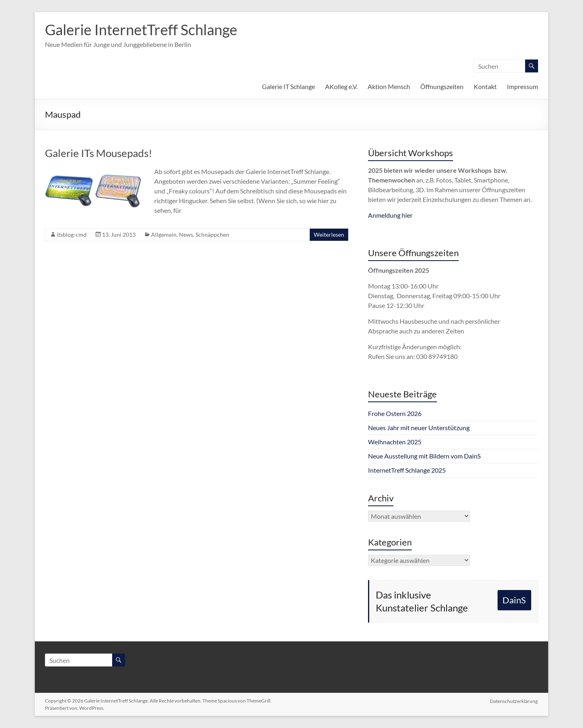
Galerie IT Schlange (288, 86)
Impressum (522, 86)
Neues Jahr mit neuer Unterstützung (419, 428)
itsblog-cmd (72, 235)
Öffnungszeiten (442, 86)
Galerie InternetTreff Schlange (141, 30)
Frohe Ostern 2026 (395, 413)
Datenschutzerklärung (514, 701)
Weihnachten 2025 (395, 442)
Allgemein (164, 235)
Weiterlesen (329, 235)
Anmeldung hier (390, 215)
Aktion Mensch (389, 86)
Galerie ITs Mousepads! (99, 153)
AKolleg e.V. (341, 86)
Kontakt (485, 86)
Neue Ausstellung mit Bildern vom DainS (424, 456)
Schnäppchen (212, 235)
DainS (514, 600)
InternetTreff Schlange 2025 (407, 470)
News (186, 235)
